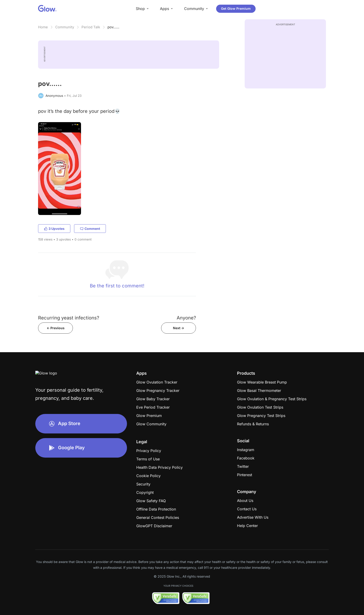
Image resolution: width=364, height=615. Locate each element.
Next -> (179, 328)
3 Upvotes (54, 229)
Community (65, 27)
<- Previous (56, 328)
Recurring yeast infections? (69, 318)
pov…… (113, 27)
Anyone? (186, 318)
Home (43, 27)
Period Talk (91, 27)
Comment (90, 229)
